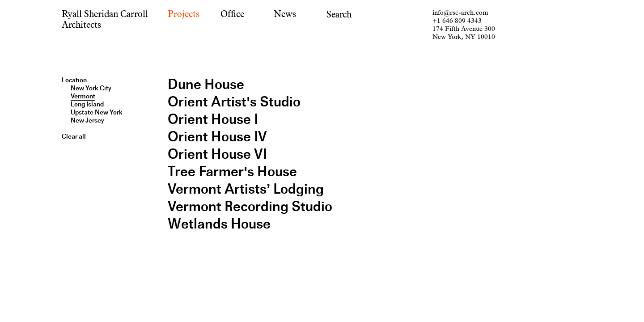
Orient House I (213, 119)
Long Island (87, 104)
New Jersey (87, 120)
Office (232, 14)
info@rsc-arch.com (460, 13)
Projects (184, 14)
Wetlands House (219, 224)
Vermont (83, 96)
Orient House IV (217, 137)
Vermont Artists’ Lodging (246, 189)
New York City (91, 88)
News (285, 14)
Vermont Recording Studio (250, 206)
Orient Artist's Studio (234, 102)
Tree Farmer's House (232, 172)
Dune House (206, 84)
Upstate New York (97, 112)
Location (74, 80)
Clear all (74, 136)
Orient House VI (217, 154)
